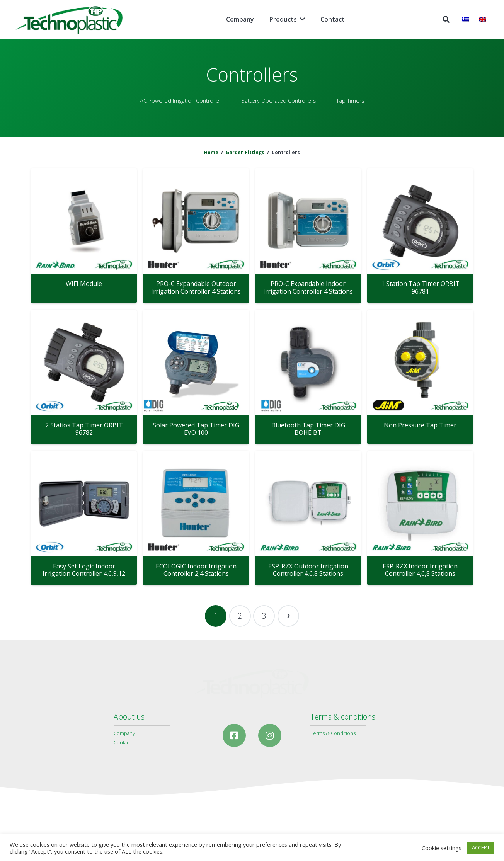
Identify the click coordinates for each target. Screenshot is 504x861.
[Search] (446, 20)
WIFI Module (84, 284)
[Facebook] (234, 735)
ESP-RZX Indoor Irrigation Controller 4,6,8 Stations (420, 570)
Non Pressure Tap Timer (420, 425)
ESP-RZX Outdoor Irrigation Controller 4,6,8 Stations (308, 570)
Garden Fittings (245, 152)
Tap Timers (350, 101)
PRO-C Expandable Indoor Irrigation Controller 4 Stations (308, 287)
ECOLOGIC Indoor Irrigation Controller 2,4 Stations (196, 570)
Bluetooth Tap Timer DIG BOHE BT (308, 429)
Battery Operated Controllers (279, 101)
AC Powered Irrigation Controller (180, 101)
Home (211, 152)
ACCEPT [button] (481, 847)
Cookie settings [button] (442, 848)
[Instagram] (270, 735)
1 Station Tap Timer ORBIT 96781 (420, 287)
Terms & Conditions (333, 733)
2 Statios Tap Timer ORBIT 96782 (84, 429)
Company (124, 733)
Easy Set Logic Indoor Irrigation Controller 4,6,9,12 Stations (84, 573)
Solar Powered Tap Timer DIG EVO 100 (196, 429)
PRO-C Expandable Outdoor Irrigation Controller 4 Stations (196, 287)
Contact (122, 742)
